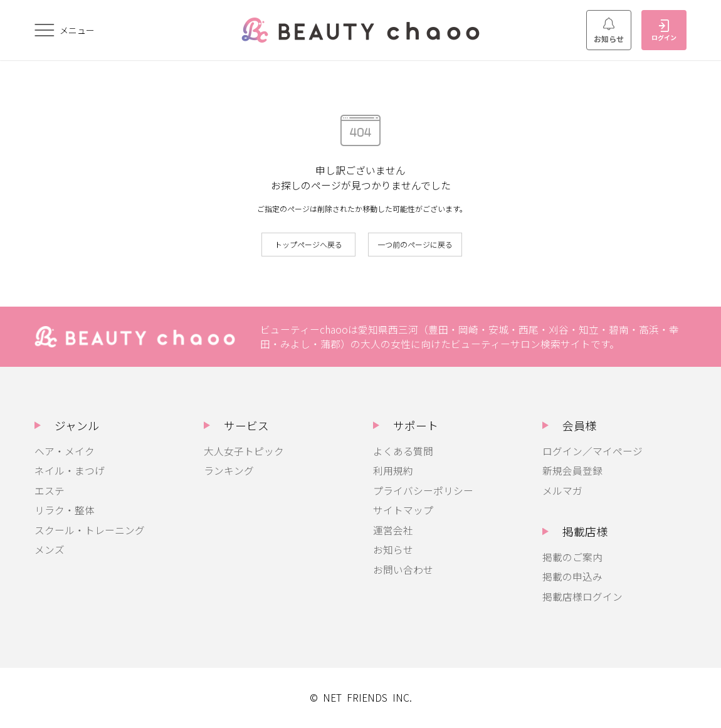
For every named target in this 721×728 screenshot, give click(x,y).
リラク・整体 (65, 510)
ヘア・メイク (65, 451)
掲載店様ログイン (582, 597)
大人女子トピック (244, 451)
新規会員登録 (572, 471)
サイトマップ (403, 510)
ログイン (664, 31)
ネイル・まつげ (70, 471)
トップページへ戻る (308, 244)
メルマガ (562, 491)
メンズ (50, 550)
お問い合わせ (403, 570)
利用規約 (393, 471)
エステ (50, 491)
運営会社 (393, 530)
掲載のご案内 (572, 557)
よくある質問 (403, 451)
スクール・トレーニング (90, 530)
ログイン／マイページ (592, 451)
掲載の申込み (572, 577)
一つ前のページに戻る (415, 244)
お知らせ (609, 31)
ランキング (229, 471)
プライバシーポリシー (423, 491)
